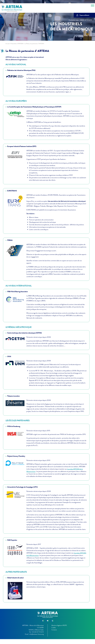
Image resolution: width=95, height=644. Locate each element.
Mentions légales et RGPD (59, 625)
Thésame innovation (13, 396)
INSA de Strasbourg (14, 426)
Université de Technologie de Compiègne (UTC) (22, 487)
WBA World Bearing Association (17, 292)
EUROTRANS (12, 191)
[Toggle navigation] (93, 6)
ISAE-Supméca (12, 540)
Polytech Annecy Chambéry (16, 456)
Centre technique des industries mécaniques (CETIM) (24, 333)
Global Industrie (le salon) (15, 578)
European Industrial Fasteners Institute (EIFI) (22, 146)
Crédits (54, 628)
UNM (9, 356)
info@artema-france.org (36, 634)
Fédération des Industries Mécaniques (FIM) (21, 70)
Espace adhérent (84, 15)
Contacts (54, 630)
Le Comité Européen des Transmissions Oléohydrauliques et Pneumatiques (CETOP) (34, 107)
